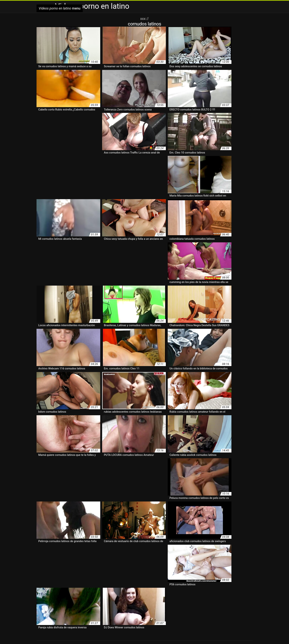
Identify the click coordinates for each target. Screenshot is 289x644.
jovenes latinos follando (126, 576)
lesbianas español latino (208, 581)
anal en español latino (96, 541)
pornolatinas (164, 614)
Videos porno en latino (70, 635)
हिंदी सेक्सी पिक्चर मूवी (214, 635)
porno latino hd (216, 610)
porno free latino (199, 607)
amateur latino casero (121, 532)
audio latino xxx (158, 549)
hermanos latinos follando (111, 572)
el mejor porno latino (59, 563)
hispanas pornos (98, 576)
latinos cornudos (142, 581)
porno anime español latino (60, 607)
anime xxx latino (136, 549)
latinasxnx (108, 581)
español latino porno (153, 563)
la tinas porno (179, 576)
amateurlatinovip (146, 536)
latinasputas (76, 581)
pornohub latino (146, 614)
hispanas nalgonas (49, 576)
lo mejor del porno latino (126, 585)
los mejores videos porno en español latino (208, 585)
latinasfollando (214, 576)
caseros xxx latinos (164, 554)
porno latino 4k (60, 610)
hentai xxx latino (81, 572)
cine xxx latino (46, 558)
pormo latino (146, 603)
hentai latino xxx (241, 567)
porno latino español (171, 610)
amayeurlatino (207, 536)
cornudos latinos (96, 558)
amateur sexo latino (95, 536)
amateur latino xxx (204, 532)
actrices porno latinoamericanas (84, 532)
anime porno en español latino (147, 545)
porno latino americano (84, 610)
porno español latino (176, 607)
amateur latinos (228, 532)
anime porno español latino (186, 545)
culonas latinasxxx (199, 558)
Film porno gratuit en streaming (101, 635)
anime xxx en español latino (72, 549)
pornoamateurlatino (124, 614)
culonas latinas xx (174, 558)
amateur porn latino (67, 536)
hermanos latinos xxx (143, 572)
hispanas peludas (74, 576)
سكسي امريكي (159, 639)
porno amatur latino (211, 603)
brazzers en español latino (81, 554)
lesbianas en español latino (172, 581)
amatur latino (187, 536)
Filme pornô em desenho (135, 635)
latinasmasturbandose (51, 581)
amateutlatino (168, 536)
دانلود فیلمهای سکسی (237, 635)
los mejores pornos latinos (160, 585)
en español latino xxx (124, 563)
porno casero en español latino (95, 607)
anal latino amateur (125, 541)
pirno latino (116, 603)
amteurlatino (226, 536)
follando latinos (55, 567)
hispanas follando (196, 572)
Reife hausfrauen (46, 635)
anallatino (170, 541)
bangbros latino (180, 549)
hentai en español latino (153, 567)
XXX (143, 19)
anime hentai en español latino (57, 545)
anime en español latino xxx (196, 541)
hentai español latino (184, 567)
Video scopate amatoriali (164, 635)
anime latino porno (91, 545)
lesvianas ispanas (96, 585)
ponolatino (130, 603)
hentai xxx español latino (53, 572)
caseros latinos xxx (137, 554)
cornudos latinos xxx (123, 558)
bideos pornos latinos (230, 549)
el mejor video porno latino (91, 563)
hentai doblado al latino (121, 567)
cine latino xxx (213, 554)
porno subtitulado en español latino (69, 614)
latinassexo (93, 581)
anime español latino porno (234, 541)
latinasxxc (123, 581)
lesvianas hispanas (71, 585)
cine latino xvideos (190, 554)
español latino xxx (180, 563)
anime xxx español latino (108, 549)
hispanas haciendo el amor (227, 572)
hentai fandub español (214, 567)
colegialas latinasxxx (70, 558)
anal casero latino (69, 541)
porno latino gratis (195, 610)
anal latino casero (151, 541)
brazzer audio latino (50, 554)
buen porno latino (111, 554)
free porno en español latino (86, 567)
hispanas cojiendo (171, 572)
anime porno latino (218, 545)
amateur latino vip (178, 532)
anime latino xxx (115, 545)
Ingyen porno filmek (191, 635)
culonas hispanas (149, 558)
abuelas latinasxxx (49, 532)
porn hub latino (163, 603)
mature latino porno (118, 590)
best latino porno (203, 549)
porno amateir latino (186, 603)
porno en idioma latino (149, 607)
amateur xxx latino (121, 536)
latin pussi (196, 576)
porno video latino (101, 614)
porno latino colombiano (112, 610)
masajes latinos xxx (91, 590)
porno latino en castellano (143, 610)
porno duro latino (125, 607)
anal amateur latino (175, 595)
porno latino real (235, 610)
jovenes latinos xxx (156, 576)
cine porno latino (235, 554)
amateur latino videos (151, 532)
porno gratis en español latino (227, 607)
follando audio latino (206, 563)
